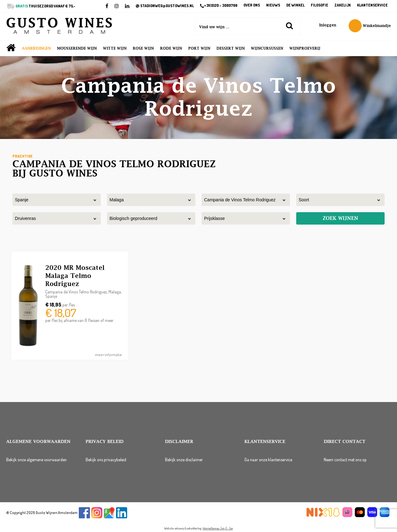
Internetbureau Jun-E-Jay (218, 528)
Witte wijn (115, 48)
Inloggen (328, 25)
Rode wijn (171, 48)
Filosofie (319, 5)
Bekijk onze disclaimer (184, 460)
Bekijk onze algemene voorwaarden (36, 460)
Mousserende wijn (77, 48)
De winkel (295, 5)
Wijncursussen (267, 48)
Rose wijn (143, 48)
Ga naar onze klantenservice (268, 460)
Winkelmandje (370, 26)
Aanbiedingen (36, 48)
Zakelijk (343, 5)
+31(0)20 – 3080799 (219, 6)
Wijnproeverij (305, 48)
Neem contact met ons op (345, 460)
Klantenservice (372, 5)
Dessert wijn (231, 48)
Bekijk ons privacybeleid (106, 460)
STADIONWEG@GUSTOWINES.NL (165, 6)
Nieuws (273, 5)
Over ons (252, 5)
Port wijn (199, 48)
